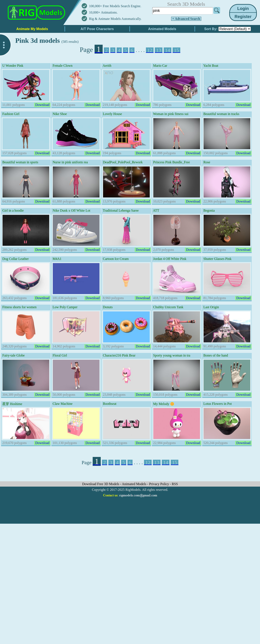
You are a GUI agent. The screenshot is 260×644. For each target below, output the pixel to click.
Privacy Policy (159, 484)
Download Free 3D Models (101, 484)
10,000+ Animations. (103, 12)
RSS (175, 484)
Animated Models (135, 484)
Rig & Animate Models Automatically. (115, 19)
